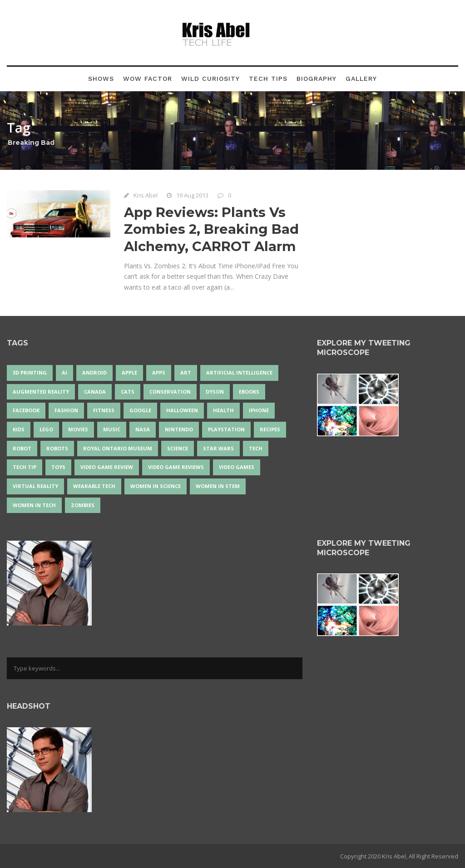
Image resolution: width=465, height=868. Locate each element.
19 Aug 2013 (192, 195)
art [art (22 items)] (186, 372)
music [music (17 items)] (112, 429)
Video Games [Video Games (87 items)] (237, 467)
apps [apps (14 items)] (159, 372)
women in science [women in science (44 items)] (156, 486)
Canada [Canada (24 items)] (95, 392)
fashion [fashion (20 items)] (66, 410)
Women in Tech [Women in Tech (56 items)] (34, 505)
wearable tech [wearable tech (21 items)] (94, 486)
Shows (101, 79)
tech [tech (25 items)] (256, 448)
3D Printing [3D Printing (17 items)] (30, 372)
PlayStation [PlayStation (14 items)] (226, 429)
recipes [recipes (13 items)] (270, 429)
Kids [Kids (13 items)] (19, 429)
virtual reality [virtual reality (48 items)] (35, 486)
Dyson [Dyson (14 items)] (215, 392)
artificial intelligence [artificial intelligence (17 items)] (239, 372)
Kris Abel (146, 195)
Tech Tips (268, 79)
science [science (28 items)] (178, 448)
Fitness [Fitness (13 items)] (104, 410)
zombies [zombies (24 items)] (83, 505)
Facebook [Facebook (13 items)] (26, 410)
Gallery (361, 79)
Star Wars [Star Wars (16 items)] (218, 448)
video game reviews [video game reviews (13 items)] (176, 467)
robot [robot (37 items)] (22, 448)
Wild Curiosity (210, 79)
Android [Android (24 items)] (94, 372)
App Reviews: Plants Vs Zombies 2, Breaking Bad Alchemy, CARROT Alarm (211, 229)
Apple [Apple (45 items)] (129, 372)
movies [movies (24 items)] (78, 429)
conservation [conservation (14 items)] (170, 392)
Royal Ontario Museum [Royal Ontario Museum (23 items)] (118, 448)
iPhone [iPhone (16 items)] (259, 410)
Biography (317, 79)
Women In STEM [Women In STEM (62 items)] (218, 486)
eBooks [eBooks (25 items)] (249, 392)
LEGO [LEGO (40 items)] (46, 429)
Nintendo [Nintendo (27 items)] (179, 429)
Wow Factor (148, 79)
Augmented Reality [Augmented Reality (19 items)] (41, 392)
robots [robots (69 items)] (57, 448)
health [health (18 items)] (223, 410)
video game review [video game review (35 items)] (107, 467)
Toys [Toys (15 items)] (58, 467)
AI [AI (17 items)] (64, 372)
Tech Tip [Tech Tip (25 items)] (25, 467)
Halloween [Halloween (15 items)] (182, 410)
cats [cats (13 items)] (128, 392)
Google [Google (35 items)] (140, 410)
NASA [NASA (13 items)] (143, 429)
